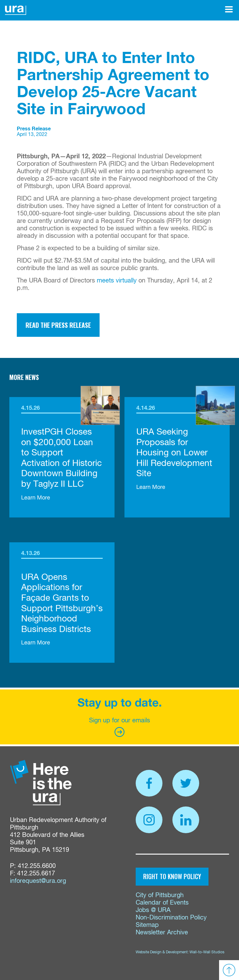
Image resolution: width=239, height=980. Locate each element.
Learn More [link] (36, 498)
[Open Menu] (229, 9)
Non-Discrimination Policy (171, 918)
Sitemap (147, 925)
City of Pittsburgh (160, 895)
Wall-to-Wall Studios (207, 952)
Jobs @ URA (153, 910)
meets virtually (117, 281)
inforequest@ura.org (38, 881)
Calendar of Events (162, 903)
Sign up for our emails (119, 727)
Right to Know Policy (172, 876)
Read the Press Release (58, 325)
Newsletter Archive (162, 933)
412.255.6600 (37, 866)
